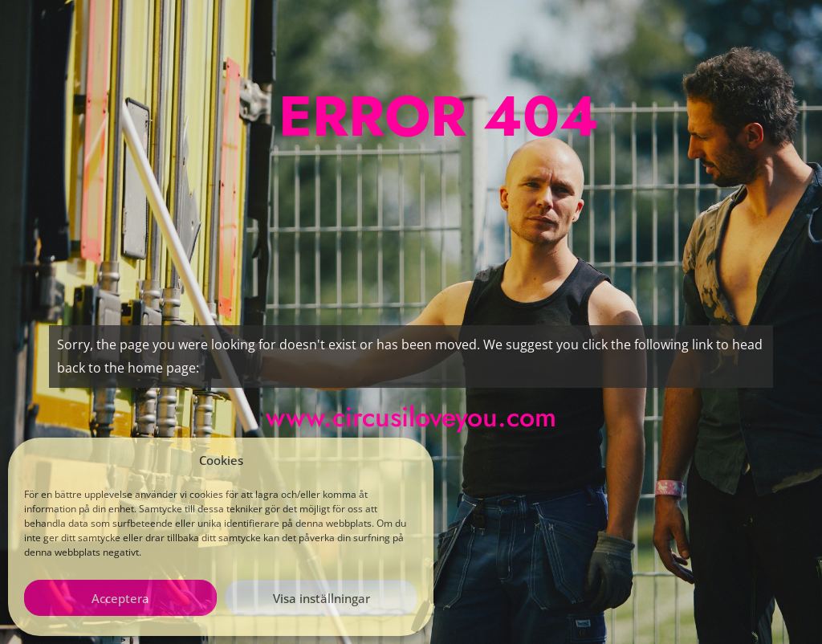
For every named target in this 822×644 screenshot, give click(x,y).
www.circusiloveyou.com (411, 417)
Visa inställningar (321, 598)
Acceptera (120, 598)
